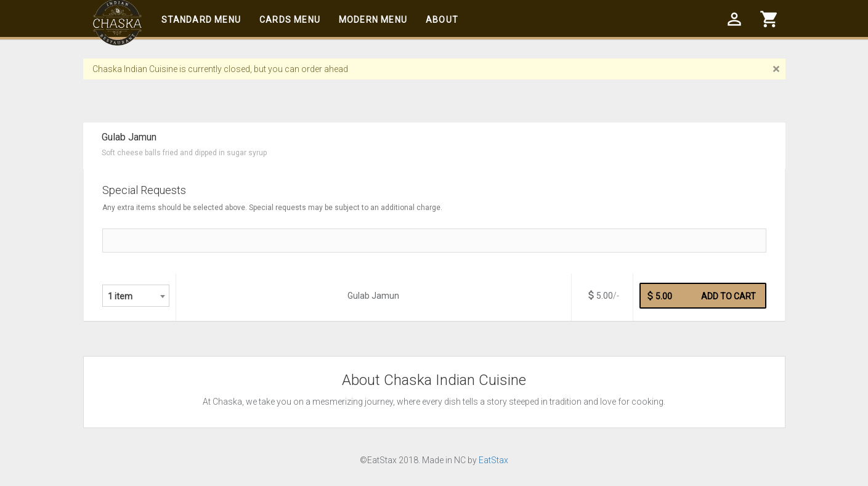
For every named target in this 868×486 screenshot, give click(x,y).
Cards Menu (290, 20)
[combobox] (136, 296)
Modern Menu (373, 20)
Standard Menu (201, 20)
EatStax (493, 460)
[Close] (776, 69)
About (442, 20)
